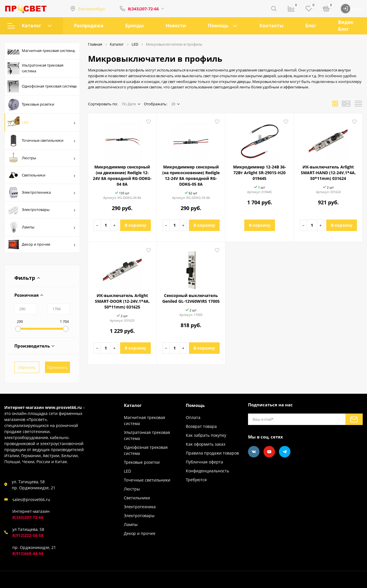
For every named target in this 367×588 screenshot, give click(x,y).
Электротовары (42, 210)
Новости (176, 26)
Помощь (218, 26)
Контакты (272, 26)
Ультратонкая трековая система (35, 68)
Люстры (42, 158)
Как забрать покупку (206, 435)
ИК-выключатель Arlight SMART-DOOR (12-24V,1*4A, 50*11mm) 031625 (122, 301)
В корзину (135, 225)
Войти (352, 9)
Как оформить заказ (206, 444)
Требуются (196, 480)
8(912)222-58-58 (28, 535)
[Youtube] (269, 452)
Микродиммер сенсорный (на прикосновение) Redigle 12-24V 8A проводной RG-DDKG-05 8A (191, 175)
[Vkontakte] (254, 452)
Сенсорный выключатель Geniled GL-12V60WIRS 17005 (191, 298)
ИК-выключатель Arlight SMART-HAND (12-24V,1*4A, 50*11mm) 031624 (328, 173)
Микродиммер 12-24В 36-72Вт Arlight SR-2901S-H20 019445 (260, 173)
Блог (311, 26)
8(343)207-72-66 (143, 9)
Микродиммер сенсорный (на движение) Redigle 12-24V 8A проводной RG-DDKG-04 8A (122, 175)
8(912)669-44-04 (28, 553)
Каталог (30, 26)
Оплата (193, 417)
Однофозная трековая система (42, 86)
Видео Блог (346, 26)
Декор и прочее (42, 244)
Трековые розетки (31, 104)
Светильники (42, 175)
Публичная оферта (204, 462)
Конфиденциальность (207, 471)
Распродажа (89, 26)
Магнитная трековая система (42, 51)
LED (42, 123)
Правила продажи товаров (212, 453)
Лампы (42, 227)
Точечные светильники (42, 141)
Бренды (135, 26)
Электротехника (42, 193)
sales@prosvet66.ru (31, 499)
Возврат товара (201, 426)
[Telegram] (285, 452)
